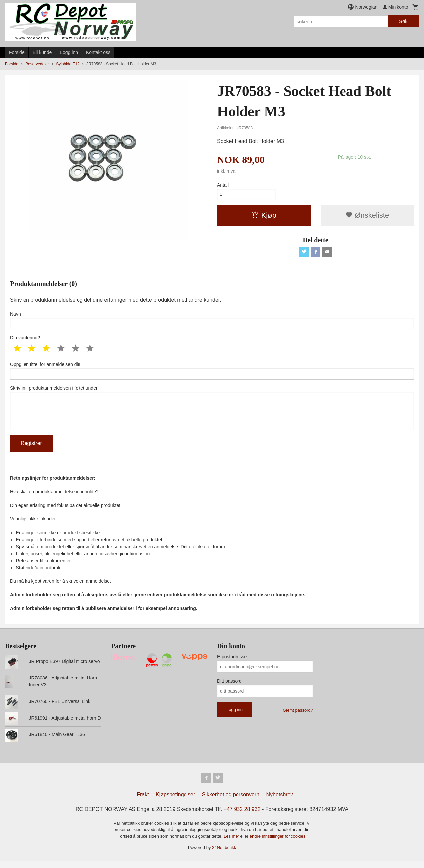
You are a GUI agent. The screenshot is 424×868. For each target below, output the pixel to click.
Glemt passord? (298, 716)
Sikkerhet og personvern (231, 802)
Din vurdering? (25, 340)
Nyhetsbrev (280, 802)
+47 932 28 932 (242, 816)
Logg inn (69, 52)
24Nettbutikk (224, 855)
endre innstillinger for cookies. (278, 843)
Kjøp (264, 216)
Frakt (143, 802)
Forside (17, 52)
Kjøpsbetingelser (175, 802)
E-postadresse (232, 663)
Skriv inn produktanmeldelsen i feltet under (212, 412)
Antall (223, 185)
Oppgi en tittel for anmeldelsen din (212, 374)
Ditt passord (229, 687)
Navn (212, 322)
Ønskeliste (367, 216)
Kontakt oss (98, 52)
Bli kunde (42, 52)
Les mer (232, 843)
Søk (403, 21)
